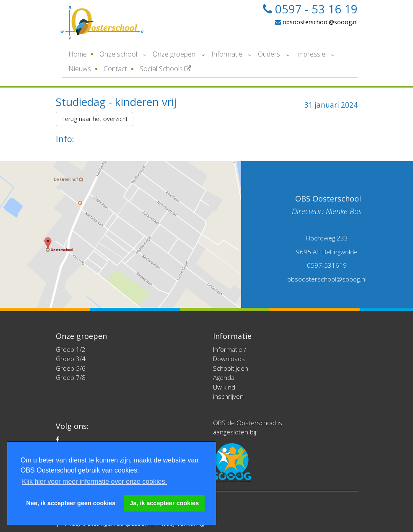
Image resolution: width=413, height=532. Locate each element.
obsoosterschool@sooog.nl (316, 22)
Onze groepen (174, 54)
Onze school (118, 54)
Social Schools (165, 69)
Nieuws (80, 69)
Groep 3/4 (71, 359)
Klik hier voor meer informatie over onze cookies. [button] (94, 482)
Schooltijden (231, 368)
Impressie (311, 54)
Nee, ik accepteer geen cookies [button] (71, 503)
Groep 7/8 (71, 377)
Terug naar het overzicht (95, 119)
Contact (115, 69)
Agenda (224, 377)
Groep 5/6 (71, 368)
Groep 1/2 (71, 349)
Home (78, 54)
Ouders (269, 54)
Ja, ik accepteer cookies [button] (165, 503)
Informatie (227, 54)
